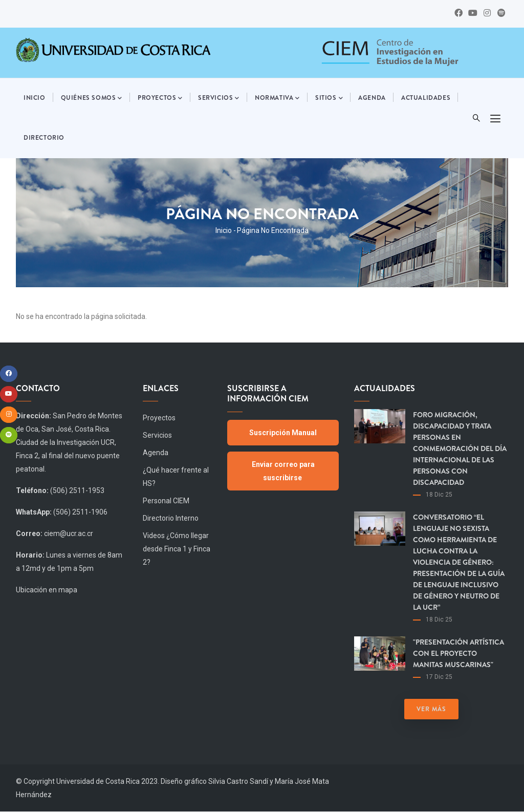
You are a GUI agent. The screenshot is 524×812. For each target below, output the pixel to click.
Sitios (329, 98)
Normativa (277, 98)
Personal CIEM (166, 501)
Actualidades (426, 98)
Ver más (431, 709)
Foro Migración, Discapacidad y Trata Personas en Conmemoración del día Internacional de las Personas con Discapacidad (460, 448)
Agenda (372, 98)
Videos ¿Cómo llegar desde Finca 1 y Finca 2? (177, 549)
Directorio (44, 138)
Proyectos (160, 98)
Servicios (219, 98)
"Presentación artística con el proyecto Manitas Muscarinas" (458, 653)
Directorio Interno (171, 518)
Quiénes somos (92, 98)
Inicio (35, 98)
